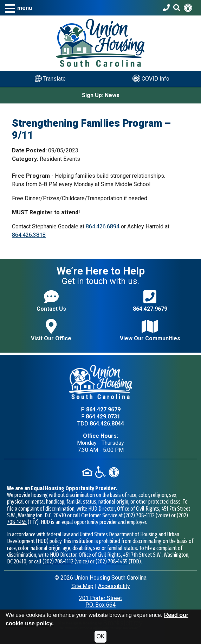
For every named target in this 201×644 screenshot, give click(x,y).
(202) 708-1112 (139, 515)
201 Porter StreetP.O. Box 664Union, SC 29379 (100, 605)
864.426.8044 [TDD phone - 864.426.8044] (107, 424)
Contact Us (51, 301)
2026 (67, 578)
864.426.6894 (103, 226)
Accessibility (114, 586)
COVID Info (151, 78)
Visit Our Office (51, 330)
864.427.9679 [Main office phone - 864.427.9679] (103, 409)
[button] (19, 8)
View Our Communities (150, 330)
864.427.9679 (150, 301)
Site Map (82, 586)
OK (100, 636)
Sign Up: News (101, 95)
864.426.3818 (29, 235)
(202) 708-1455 (112, 561)
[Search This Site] (177, 8)
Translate (50, 78)
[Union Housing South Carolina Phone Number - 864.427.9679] (166, 8)
